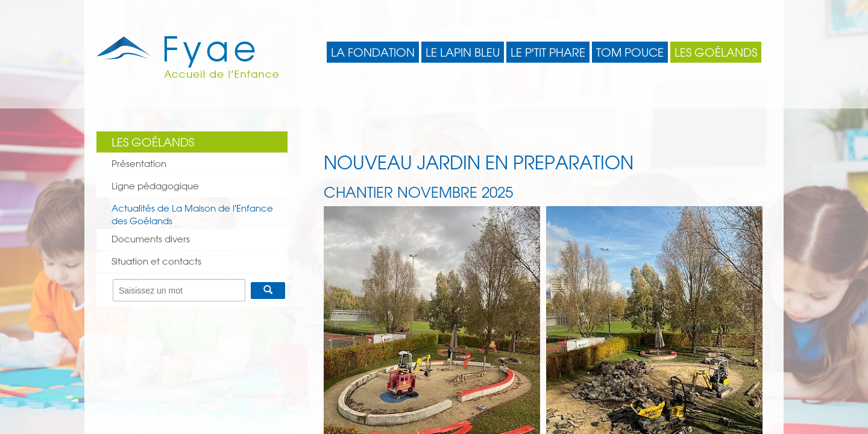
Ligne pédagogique (155, 186)
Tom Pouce (630, 52)
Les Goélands (716, 52)
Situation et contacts (156, 261)
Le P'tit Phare (548, 52)
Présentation (139, 164)
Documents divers (151, 239)
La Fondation (373, 52)
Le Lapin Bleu (463, 52)
